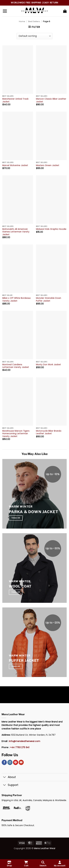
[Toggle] (5, 777)
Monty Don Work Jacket (48, 365)
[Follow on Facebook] (4, 762)
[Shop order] (34, 36)
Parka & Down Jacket (34, 512)
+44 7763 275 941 (20, 747)
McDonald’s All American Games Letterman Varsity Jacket (16, 232)
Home (22, 21)
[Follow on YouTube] (21, 762)
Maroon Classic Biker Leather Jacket (51, 100)
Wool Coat (20, 586)
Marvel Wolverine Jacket (15, 165)
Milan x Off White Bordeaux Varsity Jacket (17, 299)
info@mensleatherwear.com (25, 741)
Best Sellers (34, 21)
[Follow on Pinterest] (16, 762)
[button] (5, 11)
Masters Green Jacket (48, 165)
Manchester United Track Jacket (15, 100)
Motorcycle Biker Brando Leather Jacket (49, 432)
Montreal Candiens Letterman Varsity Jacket (16, 366)
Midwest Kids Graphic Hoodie (51, 229)
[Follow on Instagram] (10, 762)
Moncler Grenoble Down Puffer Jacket (49, 299)
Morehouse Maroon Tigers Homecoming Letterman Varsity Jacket (16, 434)
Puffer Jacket (24, 660)
